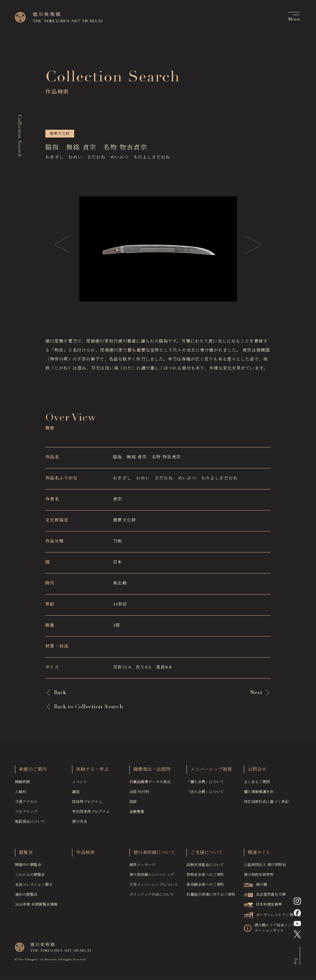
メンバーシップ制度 (211, 771)
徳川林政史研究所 (259, 876)
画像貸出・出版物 (152, 771)
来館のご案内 (33, 771)
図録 (133, 803)
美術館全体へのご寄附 (205, 886)
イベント (80, 784)
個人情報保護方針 (259, 794)
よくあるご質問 (257, 784)
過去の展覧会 (26, 896)
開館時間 (23, 784)
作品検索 (85, 854)
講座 (76, 794)
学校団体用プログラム (91, 813)
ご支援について (207, 854)
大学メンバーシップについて (154, 886)
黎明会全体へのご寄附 (205, 876)
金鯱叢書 (137, 813)
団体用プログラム (87, 803)
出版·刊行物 (139, 794)
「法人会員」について (205, 794)
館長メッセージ (143, 867)
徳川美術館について (154, 854)
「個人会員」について (205, 784)
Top (296, 962)
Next (256, 693)
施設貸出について (30, 823)
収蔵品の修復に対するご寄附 (211, 896)
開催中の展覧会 (28, 867)
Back (60, 693)
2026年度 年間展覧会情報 (36, 906)
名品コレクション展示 (34, 886)
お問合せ (257, 771)
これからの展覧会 (30, 876)
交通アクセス (26, 803)
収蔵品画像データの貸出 (150, 784)
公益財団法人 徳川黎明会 (265, 867)
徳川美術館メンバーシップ (152, 876)
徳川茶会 (80, 823)
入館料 (21, 794)
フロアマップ (26, 813)
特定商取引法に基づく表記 (266, 803)
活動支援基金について (205, 867)
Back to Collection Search (88, 707)
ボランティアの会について (152, 896)
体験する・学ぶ (92, 771)
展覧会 (26, 854)
